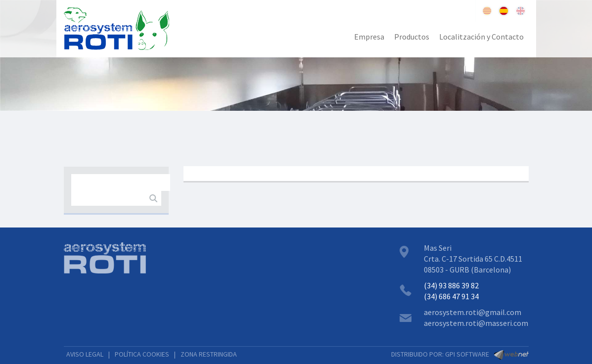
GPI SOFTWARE (467, 354)
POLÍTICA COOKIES (142, 354)
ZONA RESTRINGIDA (209, 354)
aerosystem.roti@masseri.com (476, 323)
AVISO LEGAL (85, 354)
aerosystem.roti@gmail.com (473, 312)
